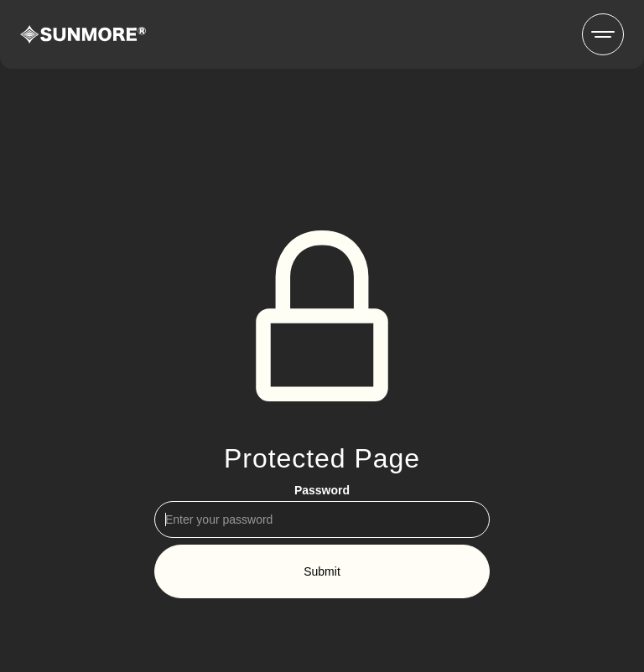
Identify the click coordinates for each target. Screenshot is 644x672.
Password (322, 490)
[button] (603, 34)
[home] (83, 35)
